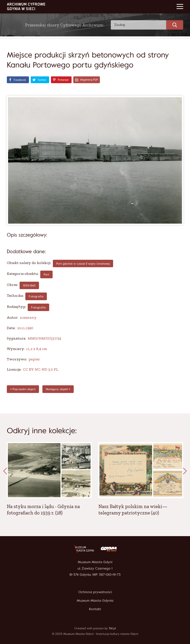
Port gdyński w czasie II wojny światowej (83, 263)
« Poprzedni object (23, 389)
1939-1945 (29, 285)
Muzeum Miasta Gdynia (95, 600)
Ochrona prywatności (95, 592)
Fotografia (38, 307)
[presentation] (5, 471)
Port (46, 274)
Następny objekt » (58, 389)
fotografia (36, 296)
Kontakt (95, 609)
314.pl (112, 628)
